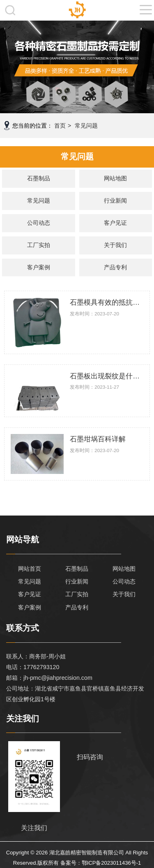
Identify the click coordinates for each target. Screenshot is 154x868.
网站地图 (115, 178)
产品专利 (115, 267)
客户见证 (115, 223)
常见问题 (86, 126)
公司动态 (39, 223)
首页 (60, 126)
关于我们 (115, 245)
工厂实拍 (39, 245)
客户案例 (39, 267)
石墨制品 (39, 178)
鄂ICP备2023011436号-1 (111, 863)
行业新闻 (115, 201)
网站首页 (30, 569)
